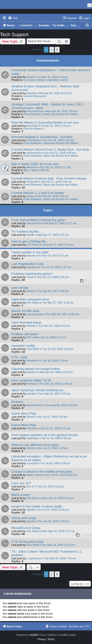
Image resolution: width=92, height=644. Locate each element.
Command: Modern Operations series (45, 80)
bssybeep (32, 267)
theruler (31, 256)
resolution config (23, 346)
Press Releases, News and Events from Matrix (51, 114)
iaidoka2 (31, 372)
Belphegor (32, 438)
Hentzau (31, 384)
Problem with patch (25, 334)
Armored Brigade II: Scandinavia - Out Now (42, 137)
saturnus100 (34, 223)
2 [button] (52, 50)
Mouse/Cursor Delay (26, 528)
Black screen (21, 495)
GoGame (32, 428)
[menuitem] (13, 18)
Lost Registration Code (28, 264)
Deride (30, 235)
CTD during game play (27, 542)
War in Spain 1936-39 (36, 170)
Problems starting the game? (32, 274)
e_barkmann (34, 558)
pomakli (31, 394)
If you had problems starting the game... (39, 220)
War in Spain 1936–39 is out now (35, 164)
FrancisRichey (35, 111)
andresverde (34, 153)
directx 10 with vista (25, 311)
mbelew (31, 326)
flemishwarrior (35, 405)
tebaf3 (30, 77)
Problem (17, 402)
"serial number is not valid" (30, 252)
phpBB (33, 635)
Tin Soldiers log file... (26, 232)
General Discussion (35, 96)
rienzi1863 (33, 545)
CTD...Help (19, 357)
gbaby (30, 196)
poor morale (20, 288)
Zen (29, 486)
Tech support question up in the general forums (45, 435)
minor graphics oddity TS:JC (31, 380)
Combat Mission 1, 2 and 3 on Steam (38, 193)
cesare (30, 277)
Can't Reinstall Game (26, 322)
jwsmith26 (32, 126)
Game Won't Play (24, 413)
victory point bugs (24, 518)
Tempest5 (32, 182)
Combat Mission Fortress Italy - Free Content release (49, 178)
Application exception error (30, 299)
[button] (57, 50)
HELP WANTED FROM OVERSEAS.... (39, 390)
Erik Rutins (33, 245)
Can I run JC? (21, 483)
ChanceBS (33, 349)
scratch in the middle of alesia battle (37, 506)
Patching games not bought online (35, 369)
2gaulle (31, 510)
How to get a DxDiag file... (30, 241)
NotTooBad (33, 140)
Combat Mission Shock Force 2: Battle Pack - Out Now (50, 149)
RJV (29, 337)
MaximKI (32, 167)
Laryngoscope (35, 314)
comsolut (32, 463)
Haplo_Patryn (34, 475)
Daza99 (31, 93)
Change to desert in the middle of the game (42, 472)
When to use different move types (35, 445)
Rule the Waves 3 (34, 129)
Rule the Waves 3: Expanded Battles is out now (45, 122)
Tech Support (14, 35)
